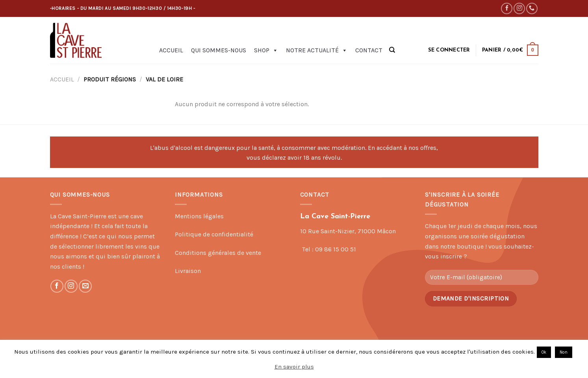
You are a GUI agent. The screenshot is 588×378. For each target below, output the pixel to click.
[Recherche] (392, 50)
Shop (266, 50)
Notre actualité (317, 50)
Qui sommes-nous (219, 50)
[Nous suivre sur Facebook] (507, 8)
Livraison (188, 271)
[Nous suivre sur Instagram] (519, 8)
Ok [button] (544, 352)
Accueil (171, 50)
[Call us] (532, 8)
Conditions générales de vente (218, 253)
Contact (369, 50)
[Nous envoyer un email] (85, 286)
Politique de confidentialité (214, 234)
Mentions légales (199, 216)
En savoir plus (294, 367)
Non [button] (564, 352)
